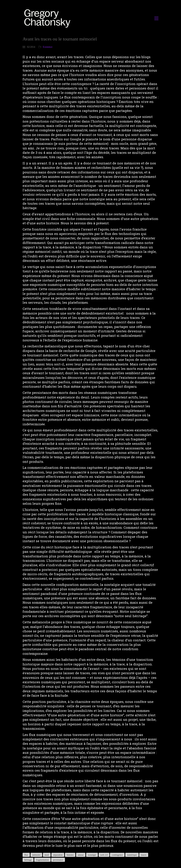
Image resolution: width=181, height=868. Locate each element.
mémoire (36, 855)
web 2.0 (104, 855)
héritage (28, 860)
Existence (48, 47)
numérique (132, 855)
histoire (70, 855)
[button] (156, 18)
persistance (58, 860)
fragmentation (42, 860)
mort (47, 855)
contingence (117, 855)
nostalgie (92, 855)
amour (81, 855)
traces (144, 855)
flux (26, 855)
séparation (58, 855)
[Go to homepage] (48, 18)
